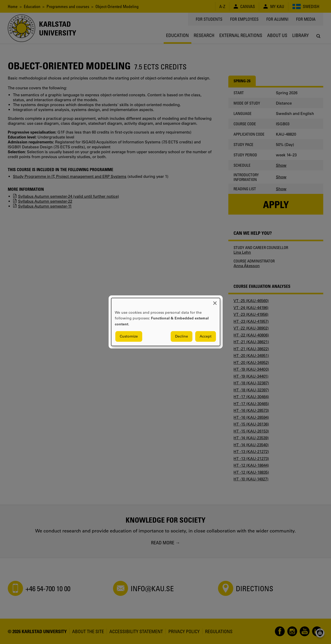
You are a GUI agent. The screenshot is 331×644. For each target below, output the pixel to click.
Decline (182, 336)
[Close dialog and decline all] (215, 301)
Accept (206, 336)
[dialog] (166, 322)
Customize (129, 336)
